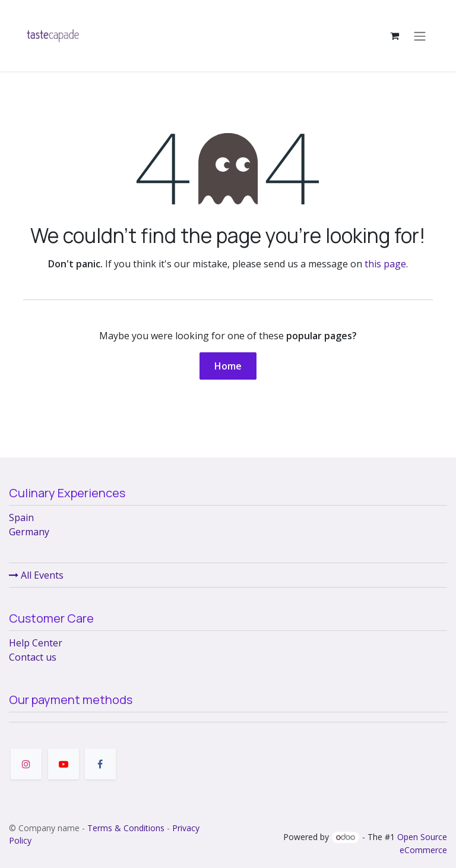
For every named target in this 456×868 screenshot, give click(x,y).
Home (228, 366)
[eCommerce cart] (394, 36)
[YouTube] (64, 764)
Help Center (36, 643)
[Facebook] (100, 764)
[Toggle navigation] (420, 36)
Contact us (33, 657)
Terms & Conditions (126, 828)
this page (385, 264)
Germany (29, 532)
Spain (21, 517)
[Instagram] (26, 764)
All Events (36, 575)
